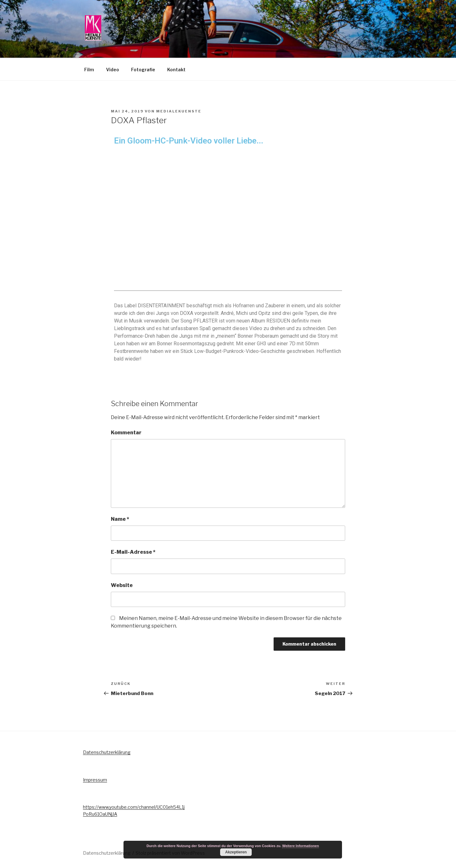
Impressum (95, 780)
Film (89, 70)
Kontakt (176, 70)
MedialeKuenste (179, 111)
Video (113, 70)
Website (122, 585)
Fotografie (143, 70)
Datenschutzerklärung (107, 752)
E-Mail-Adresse (133, 552)
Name (120, 519)
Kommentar (126, 433)
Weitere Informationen (301, 846)
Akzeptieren (236, 852)
